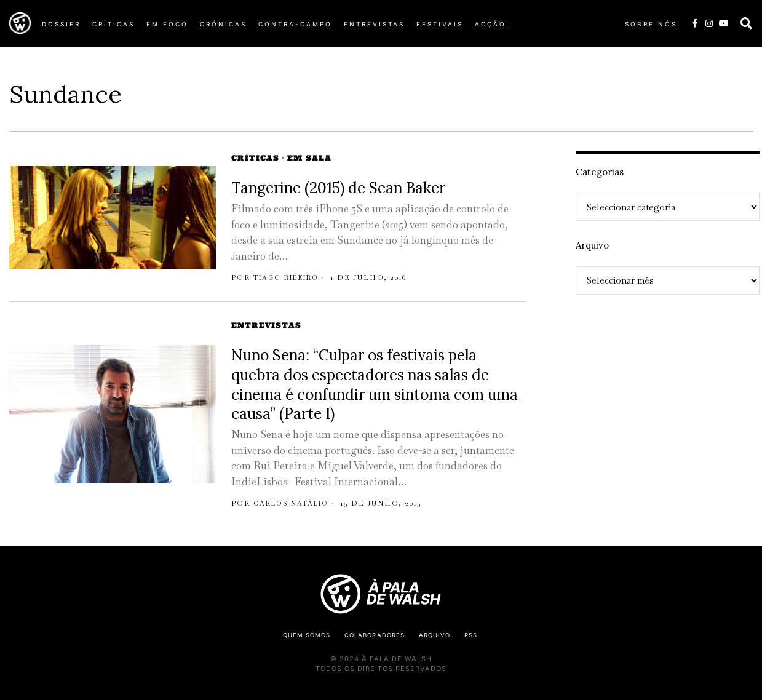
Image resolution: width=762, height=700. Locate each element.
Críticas (255, 158)
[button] (747, 23)
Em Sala (309, 158)
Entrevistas (266, 325)
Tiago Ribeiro (291, 277)
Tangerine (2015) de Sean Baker (338, 188)
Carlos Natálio (295, 503)
